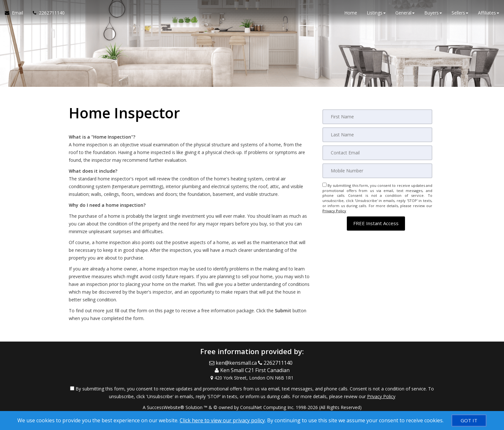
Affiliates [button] (489, 13)
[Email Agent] (16, 13)
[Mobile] (377, 171)
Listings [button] (376, 13)
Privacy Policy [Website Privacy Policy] (334, 211)
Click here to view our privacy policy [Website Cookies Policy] (222, 420)
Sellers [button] (460, 13)
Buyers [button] (433, 13)
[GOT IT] (469, 421)
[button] (376, 223)
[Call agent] (46, 13)
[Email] (377, 153)
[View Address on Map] (252, 378)
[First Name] (377, 117)
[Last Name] (377, 135)
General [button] (405, 13)
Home (351, 13)
